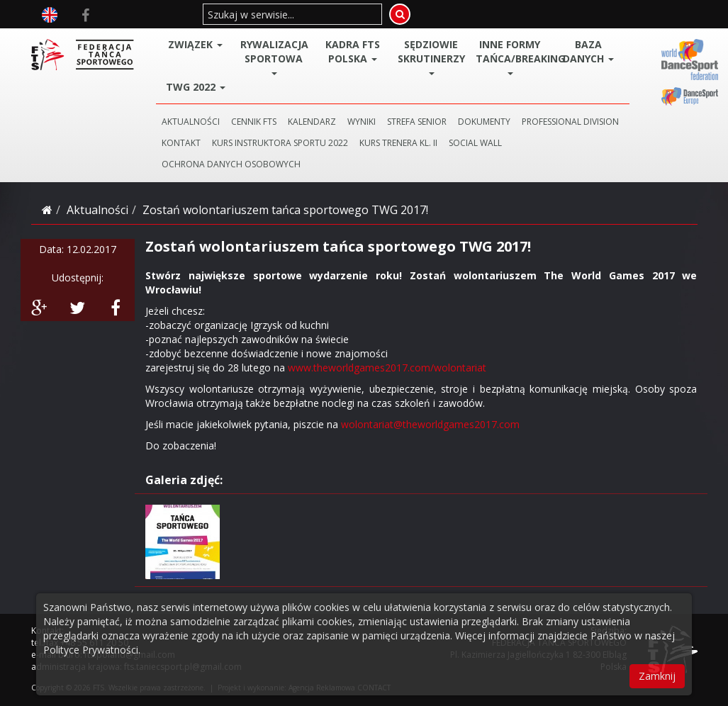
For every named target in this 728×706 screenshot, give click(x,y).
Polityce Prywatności (91, 650)
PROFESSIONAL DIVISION (570, 122)
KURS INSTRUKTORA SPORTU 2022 (280, 143)
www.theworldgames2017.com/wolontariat (387, 368)
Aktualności (97, 210)
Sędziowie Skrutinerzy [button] (431, 56)
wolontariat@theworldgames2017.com (430, 424)
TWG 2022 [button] (196, 87)
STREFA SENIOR (417, 122)
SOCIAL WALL (475, 143)
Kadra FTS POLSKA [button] (353, 51)
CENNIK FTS (254, 122)
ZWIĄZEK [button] (195, 44)
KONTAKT (181, 143)
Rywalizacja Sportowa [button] (274, 56)
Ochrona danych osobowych (231, 164)
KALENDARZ (312, 122)
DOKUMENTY (484, 122)
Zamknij (657, 676)
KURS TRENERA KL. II (398, 143)
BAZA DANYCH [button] (588, 51)
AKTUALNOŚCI (191, 122)
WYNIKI (362, 122)
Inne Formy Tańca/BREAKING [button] (512, 56)
